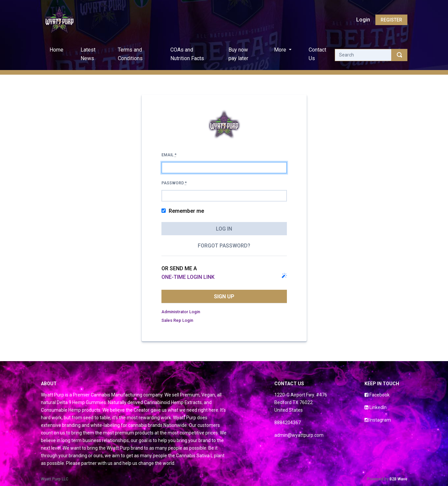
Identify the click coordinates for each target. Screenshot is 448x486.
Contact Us (317, 54)
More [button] (281, 50)
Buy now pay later (238, 54)
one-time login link (188, 277)
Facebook (377, 395)
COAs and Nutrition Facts (187, 54)
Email (169, 155)
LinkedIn (376, 407)
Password (174, 183)
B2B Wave (398, 479)
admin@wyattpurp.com (299, 435)
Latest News (88, 54)
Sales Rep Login (177, 320)
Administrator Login (181, 312)
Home (58, 49)
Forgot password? (224, 246)
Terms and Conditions (130, 54)
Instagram (378, 420)
